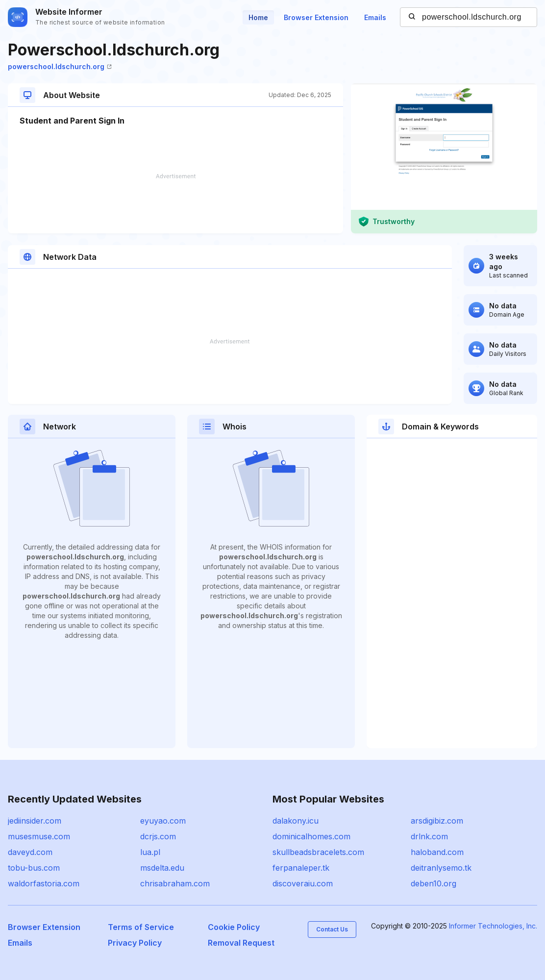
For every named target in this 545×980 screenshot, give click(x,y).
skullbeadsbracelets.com (318, 852)
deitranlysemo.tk (441, 868)
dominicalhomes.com (311, 836)
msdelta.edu (162, 868)
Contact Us (332, 929)
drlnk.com (429, 836)
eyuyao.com (163, 821)
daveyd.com (30, 852)
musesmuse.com (39, 836)
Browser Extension (316, 17)
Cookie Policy (234, 927)
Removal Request (241, 943)
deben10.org (434, 883)
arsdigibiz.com (437, 821)
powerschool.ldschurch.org (60, 66)
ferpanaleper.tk (301, 868)
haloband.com (437, 852)
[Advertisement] (175, 203)
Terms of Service (141, 927)
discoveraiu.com (303, 883)
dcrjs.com (158, 836)
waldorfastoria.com (44, 883)
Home (258, 17)
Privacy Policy (135, 943)
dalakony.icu (296, 821)
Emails (375, 17)
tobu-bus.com (34, 868)
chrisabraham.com (175, 883)
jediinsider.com (35, 821)
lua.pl (150, 852)
